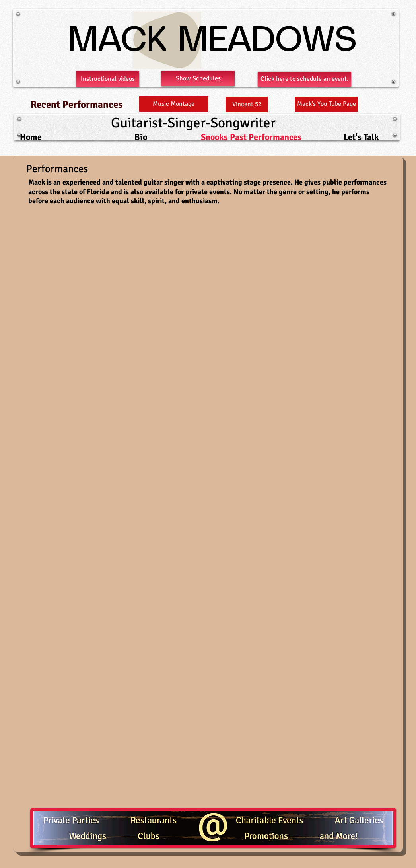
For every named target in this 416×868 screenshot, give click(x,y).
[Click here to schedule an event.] (304, 79)
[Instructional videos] (108, 79)
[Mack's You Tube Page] (327, 104)
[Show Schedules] (198, 79)
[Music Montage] (174, 104)
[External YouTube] (124, 274)
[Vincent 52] (247, 104)
